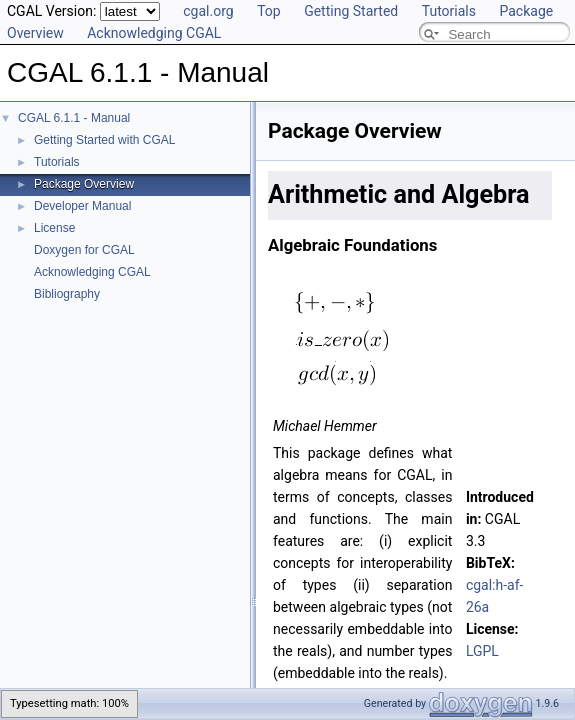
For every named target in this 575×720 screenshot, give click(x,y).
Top (269, 11)
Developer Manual (82, 206)
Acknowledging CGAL (154, 33)
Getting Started (351, 11)
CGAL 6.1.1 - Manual (74, 118)
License (54, 228)
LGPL (482, 651)
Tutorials (449, 11)
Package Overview (84, 184)
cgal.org (208, 11)
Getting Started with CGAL (104, 140)
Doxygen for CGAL (84, 250)
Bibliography (67, 294)
